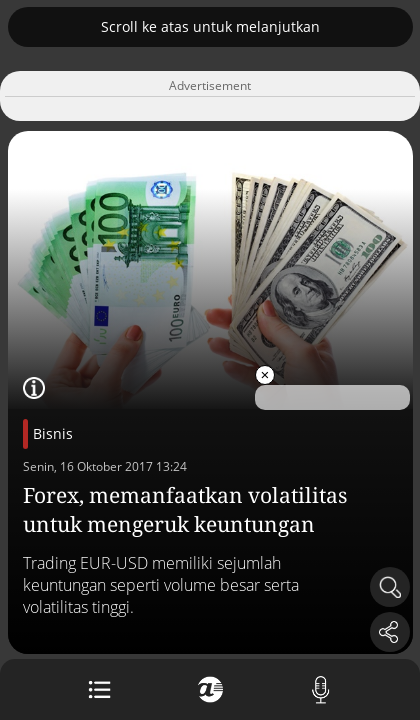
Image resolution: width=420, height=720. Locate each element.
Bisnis (53, 433)
